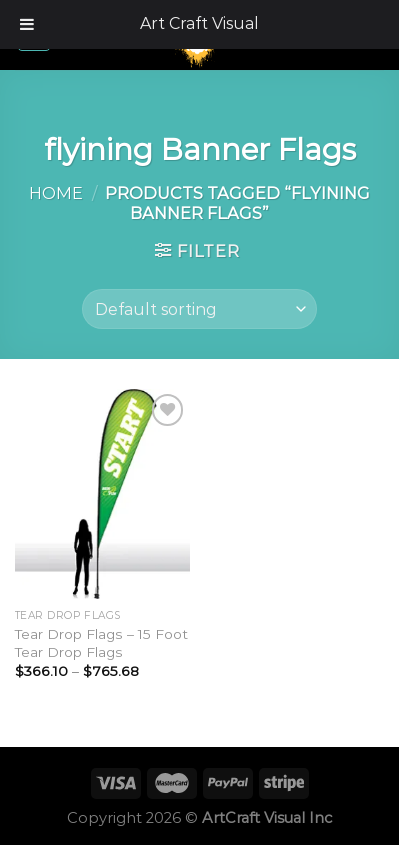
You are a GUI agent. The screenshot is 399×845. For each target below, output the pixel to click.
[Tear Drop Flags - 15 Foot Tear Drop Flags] (102, 494)
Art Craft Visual (199, 23)
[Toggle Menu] (27, 24)
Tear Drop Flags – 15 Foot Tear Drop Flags (101, 643)
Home (56, 193)
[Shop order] (199, 309)
